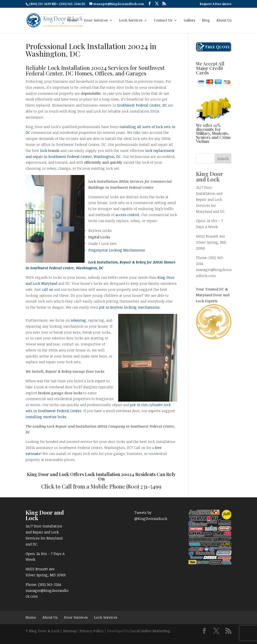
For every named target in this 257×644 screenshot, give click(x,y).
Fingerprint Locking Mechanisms (117, 250)
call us (47, 289)
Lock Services (131, 21)
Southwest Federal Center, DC (142, 105)
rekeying (78, 320)
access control (127, 215)
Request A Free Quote (216, 4)
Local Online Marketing (150, 631)
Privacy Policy (92, 631)
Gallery (190, 21)
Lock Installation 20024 (110, 474)
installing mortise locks (46, 417)
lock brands (50, 151)
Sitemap (70, 631)
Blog (206, 21)
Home (72, 21)
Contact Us (163, 21)
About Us (224, 21)
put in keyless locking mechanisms (129, 307)
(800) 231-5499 (144, 486)
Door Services (96, 21)
